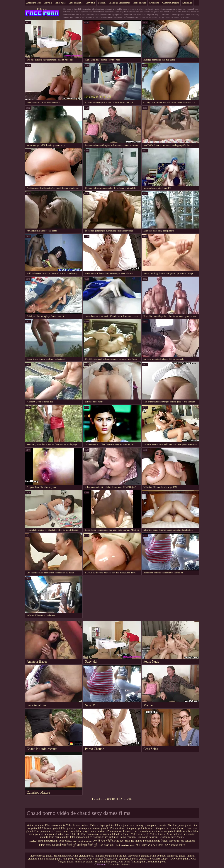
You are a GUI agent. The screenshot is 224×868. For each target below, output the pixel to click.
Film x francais (177, 828)
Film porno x (161, 828)
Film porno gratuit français (140, 828)
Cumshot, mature (171, 3)
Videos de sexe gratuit (41, 856)
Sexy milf (90, 3)
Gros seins (154, 3)
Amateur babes (33, 3)
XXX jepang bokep (175, 845)
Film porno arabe (43, 831)
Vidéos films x (158, 834)
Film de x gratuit (121, 834)
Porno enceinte (128, 837)
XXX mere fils (184, 831)
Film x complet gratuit (50, 859)
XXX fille (75, 834)
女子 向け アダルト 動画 (150, 845)
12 (121, 799)
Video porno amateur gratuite (94, 828)
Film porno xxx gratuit (74, 859)
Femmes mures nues (64, 831)
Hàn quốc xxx (106, 845)
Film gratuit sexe (122, 859)
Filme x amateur (97, 831)
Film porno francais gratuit (132, 862)
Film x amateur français (100, 859)
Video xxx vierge (140, 834)
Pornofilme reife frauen (155, 841)
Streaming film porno (106, 862)
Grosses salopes (160, 859)
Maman (102, 3)
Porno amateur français (120, 831)
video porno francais (144, 831)
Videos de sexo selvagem (182, 841)
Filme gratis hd (47, 845)
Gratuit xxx (62, 834)
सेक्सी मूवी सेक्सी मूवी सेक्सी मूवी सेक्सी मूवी (77, 845)
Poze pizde (64, 841)
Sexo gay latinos (133, 841)
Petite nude (60, 3)
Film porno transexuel (148, 837)
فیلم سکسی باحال (125, 845)
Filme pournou (158, 856)
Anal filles (187, 3)
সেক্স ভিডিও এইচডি (103, 841)
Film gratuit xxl (69, 828)
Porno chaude (139, 3)
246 (129, 799)
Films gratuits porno (83, 856)
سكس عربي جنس (81, 841)
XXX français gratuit (49, 828)
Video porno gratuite (138, 856)
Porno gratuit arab (141, 859)
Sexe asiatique (76, 3)
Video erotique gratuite (102, 825)
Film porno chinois (55, 825)
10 (113, 799)
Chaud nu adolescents (119, 3)
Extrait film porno (157, 862)
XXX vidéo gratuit (180, 859)
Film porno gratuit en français (85, 837)
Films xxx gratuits (84, 862)
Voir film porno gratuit (180, 825)
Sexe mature (174, 834)
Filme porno (49, 834)
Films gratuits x (110, 837)
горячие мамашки (48, 841)
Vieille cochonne (35, 825)
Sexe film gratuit (62, 856)
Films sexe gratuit (176, 856)
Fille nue (42, 9)
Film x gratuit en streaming (129, 825)
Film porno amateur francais (96, 834)
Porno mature (117, 828)
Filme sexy (81, 831)
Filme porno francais (156, 825)
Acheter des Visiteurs (119, 865)
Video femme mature (77, 825)
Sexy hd (48, 3)
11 (117, 799)
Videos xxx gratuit (165, 831)
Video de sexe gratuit (172, 837)
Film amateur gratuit (105, 856)
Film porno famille (59, 837)
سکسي (33, 841)
